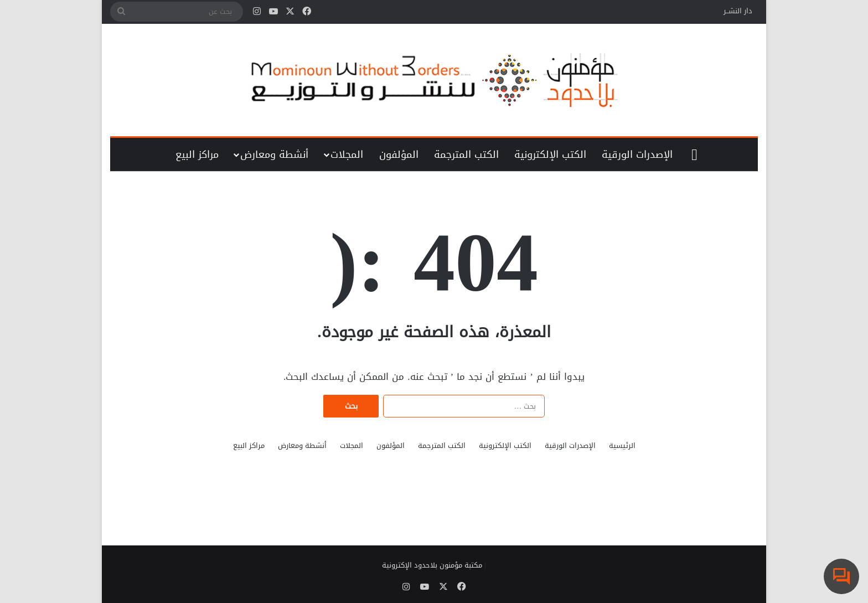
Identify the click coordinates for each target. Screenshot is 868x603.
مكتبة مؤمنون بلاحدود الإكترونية (432, 565)
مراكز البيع (197, 154)
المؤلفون (399, 154)
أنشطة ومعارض (274, 154)
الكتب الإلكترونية (550, 154)
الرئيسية (622, 445)
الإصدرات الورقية (637, 154)
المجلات (347, 154)
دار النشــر (738, 11)
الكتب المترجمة (466, 154)
